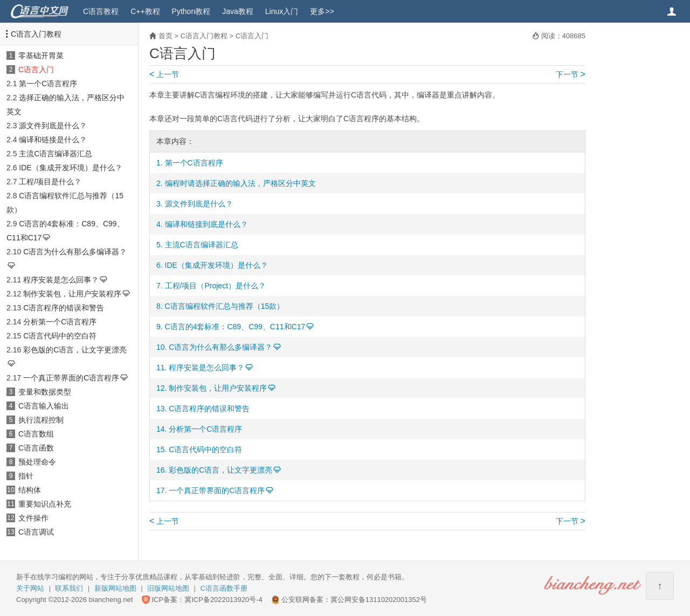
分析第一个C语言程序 (60, 322)
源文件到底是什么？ (53, 126)
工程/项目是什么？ (50, 182)
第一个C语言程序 (48, 84)
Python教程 (191, 11)
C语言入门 (36, 70)
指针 (26, 476)
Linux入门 (282, 11)
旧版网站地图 (168, 588)
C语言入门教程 (36, 34)
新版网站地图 (115, 588)
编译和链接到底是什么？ (206, 224)
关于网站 (30, 588)
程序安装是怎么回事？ (61, 280)
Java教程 (238, 11)
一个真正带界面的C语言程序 (71, 378)
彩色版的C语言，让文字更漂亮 (75, 350)
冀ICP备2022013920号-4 (223, 600)
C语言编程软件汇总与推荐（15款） (225, 306)
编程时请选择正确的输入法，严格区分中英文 (240, 183)
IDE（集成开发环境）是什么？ (70, 168)
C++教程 (145, 11)
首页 (165, 36)
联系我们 (69, 588)
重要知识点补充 (45, 504)
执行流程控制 (41, 420)
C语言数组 (36, 434)
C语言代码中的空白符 (60, 336)
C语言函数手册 (224, 588)
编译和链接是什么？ (53, 140)
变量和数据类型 (45, 392)
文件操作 (33, 518)
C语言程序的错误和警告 (64, 308)
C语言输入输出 (44, 406)
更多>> (322, 11)
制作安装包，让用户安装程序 (72, 294)
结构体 (30, 490)
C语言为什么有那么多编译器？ (75, 252)
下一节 (571, 74)
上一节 (164, 74)
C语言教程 (101, 11)
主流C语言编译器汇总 (56, 154)
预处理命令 (37, 462)
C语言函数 (36, 448)
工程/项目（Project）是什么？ (215, 286)
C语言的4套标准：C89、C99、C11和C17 (235, 327)
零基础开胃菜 (41, 56)
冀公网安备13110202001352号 (379, 600)
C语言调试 (36, 532)
